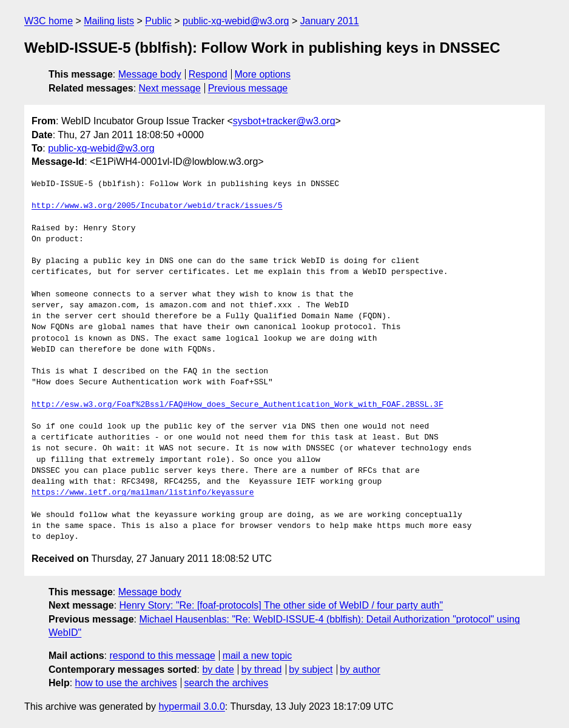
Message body (150, 74)
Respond (208, 74)
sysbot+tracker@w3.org (284, 121)
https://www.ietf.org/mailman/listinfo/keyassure (143, 493)
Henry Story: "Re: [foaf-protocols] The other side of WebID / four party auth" (281, 605)
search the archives (227, 683)
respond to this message (162, 656)
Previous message (248, 88)
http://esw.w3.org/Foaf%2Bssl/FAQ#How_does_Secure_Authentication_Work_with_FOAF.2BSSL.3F (237, 405)
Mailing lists (109, 21)
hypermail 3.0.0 (191, 706)
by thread (262, 670)
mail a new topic (258, 656)
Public (158, 21)
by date (218, 670)
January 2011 (330, 21)
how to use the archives (126, 683)
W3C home (49, 21)
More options (263, 74)
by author (360, 670)
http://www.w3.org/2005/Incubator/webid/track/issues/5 (157, 206)
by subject (311, 670)
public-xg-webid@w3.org (236, 21)
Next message (170, 88)
